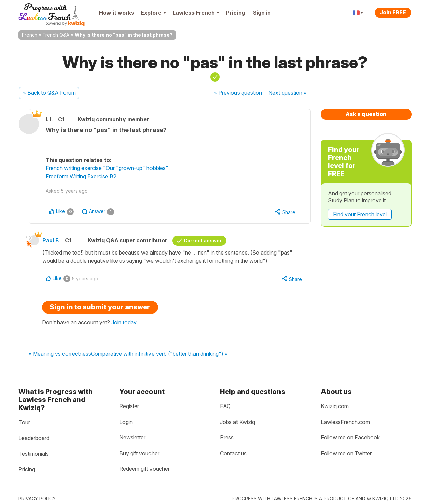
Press (227, 437)
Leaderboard (34, 438)
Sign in (262, 13)
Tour (24, 422)
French (30, 35)
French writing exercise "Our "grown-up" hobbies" (107, 168)
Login (126, 422)
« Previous (238, 93)
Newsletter (132, 437)
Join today (124, 322)
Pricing (235, 13)
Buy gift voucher (139, 453)
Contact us (233, 453)
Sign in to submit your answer (100, 307)
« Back (49, 93)
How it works (117, 13)
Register (129, 406)
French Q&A (56, 35)
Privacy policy (37, 498)
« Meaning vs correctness (60, 354)
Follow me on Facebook (350, 437)
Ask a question (366, 114)
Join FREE (393, 12)
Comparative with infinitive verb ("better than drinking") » (159, 354)
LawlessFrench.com (345, 422)
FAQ (225, 406)
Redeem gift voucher (144, 469)
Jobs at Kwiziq (238, 422)
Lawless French (196, 13)
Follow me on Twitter (346, 453)
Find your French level (360, 214)
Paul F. (51, 240)
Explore (153, 13)
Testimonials (34, 454)
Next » (288, 93)
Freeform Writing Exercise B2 (81, 176)
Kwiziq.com (335, 406)
